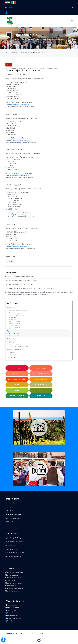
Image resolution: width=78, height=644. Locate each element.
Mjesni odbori (12, 331)
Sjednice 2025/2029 (14, 321)
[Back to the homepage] (10, 21)
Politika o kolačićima (12, 608)
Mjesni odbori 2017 (53, 68)
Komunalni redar (11, 586)
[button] (72, 21)
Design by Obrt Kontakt (13, 618)
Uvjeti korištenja (11, 605)
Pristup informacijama (12, 575)
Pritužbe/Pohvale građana (14, 578)
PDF (9, 65)
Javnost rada (12, 317)
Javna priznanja (13, 319)
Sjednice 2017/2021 (14, 326)
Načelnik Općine (12, 339)
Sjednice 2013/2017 (14, 328)
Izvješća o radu (13, 354)
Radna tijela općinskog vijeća (17, 315)
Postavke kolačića (12, 621)
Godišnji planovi (13, 352)
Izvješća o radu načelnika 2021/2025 (19, 346)
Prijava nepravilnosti (12, 591)
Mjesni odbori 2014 (14, 336)
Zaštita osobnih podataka (14, 583)
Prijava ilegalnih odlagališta (14, 588)
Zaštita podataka (11, 610)
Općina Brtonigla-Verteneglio (15, 572)
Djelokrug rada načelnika (16, 342)
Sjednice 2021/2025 (14, 324)
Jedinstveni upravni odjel (15, 349)
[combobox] (39, 8)
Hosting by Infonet (12, 616)
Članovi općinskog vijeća (16, 313)
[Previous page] (10, 261)
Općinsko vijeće (12, 308)
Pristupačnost (10, 613)
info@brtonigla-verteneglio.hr (19, 105)
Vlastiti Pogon (12, 357)
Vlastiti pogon (10, 580)
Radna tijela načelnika (15, 344)
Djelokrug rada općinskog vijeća (18, 311)
